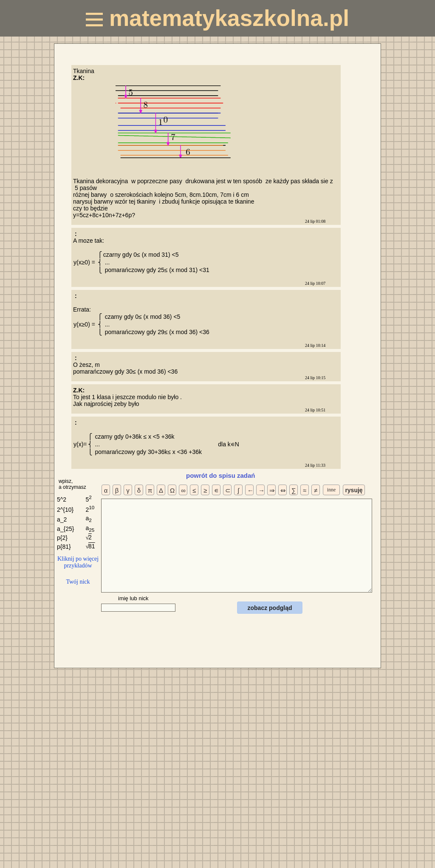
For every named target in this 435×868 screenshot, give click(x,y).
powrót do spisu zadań (221, 475)
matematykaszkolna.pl (217, 18)
